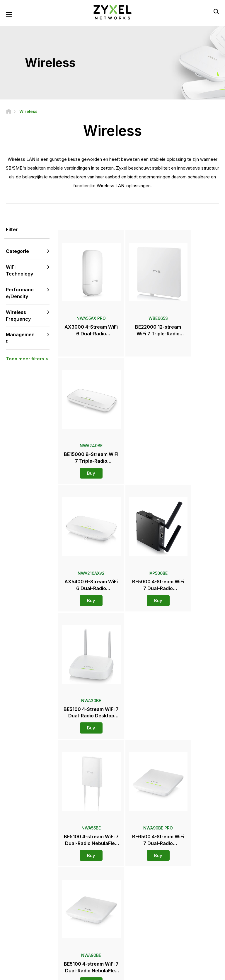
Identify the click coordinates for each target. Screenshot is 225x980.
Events (127, 924)
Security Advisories (87, 896)
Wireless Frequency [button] (18, 316)
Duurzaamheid (185, 919)
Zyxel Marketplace (138, 862)
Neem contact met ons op (112, 818)
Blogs (127, 934)
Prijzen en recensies (139, 905)
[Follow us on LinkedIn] (44, 936)
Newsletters (132, 914)
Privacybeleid (144, 973)
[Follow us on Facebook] (13, 936)
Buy (194, 334)
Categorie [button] (17, 252)
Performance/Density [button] (20, 294)
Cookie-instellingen (185, 973)
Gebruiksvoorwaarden (101, 973)
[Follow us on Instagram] (28, 945)
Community (80, 876)
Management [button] (20, 339)
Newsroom (134, 885)
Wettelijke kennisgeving (48, 973)
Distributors (132, 871)
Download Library (86, 886)
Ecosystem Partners (190, 886)
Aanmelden (42, 901)
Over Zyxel (182, 910)
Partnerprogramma (189, 876)
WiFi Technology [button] (19, 271)
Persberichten (134, 895)
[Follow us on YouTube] (29, 936)
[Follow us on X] (13, 945)
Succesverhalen (187, 929)
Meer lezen (139, 706)
